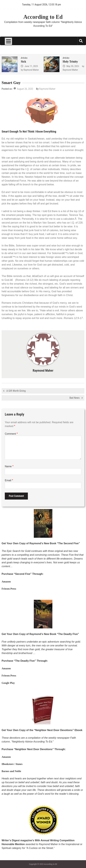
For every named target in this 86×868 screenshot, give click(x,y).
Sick (23, 62)
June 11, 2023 (31, 66)
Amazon (6, 582)
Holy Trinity (70, 62)
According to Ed (43, 17)
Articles (24, 58)
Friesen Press (9, 589)
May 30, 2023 (73, 66)
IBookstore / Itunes (12, 764)
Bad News (75, 398)
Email (9, 480)
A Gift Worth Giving (16, 391)
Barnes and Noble (11, 771)
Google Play (8, 683)
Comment (11, 434)
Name (9, 466)
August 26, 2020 (25, 89)
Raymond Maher (31, 70)
